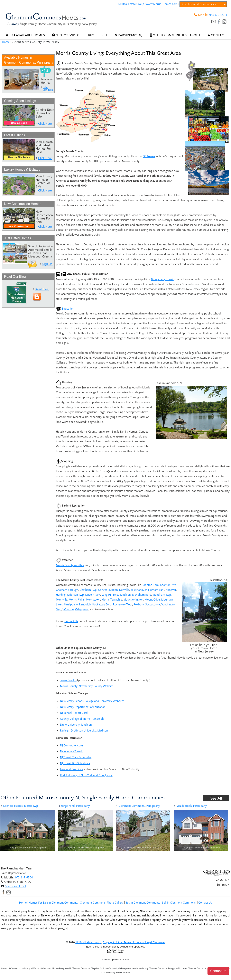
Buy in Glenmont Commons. (143, 903)
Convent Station (108, 590)
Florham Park (156, 590)
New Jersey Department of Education (83, 707)
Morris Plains (77, 600)
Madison (126, 595)
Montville (62, 600)
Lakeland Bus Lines (72, 769)
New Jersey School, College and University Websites (92, 701)
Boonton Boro (150, 585)
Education (68, 309)
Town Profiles (68, 680)
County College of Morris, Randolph (82, 719)
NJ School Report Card (74, 713)
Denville (124, 590)
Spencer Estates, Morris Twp (19, 806)
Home (6, 42)
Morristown (93, 600)
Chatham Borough (67, 590)
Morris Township (112, 600)
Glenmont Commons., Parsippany (138, 806)
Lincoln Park (93, 595)
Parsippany (71, 605)
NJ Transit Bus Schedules (75, 763)
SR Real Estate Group (131, 4)
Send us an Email (15, 886)
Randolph (85, 605)
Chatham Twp (88, 590)
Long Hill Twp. (110, 595)
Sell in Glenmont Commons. (179, 903)
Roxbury (139, 605)
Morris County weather (70, 565)
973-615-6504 (218, 15)
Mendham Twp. (162, 595)
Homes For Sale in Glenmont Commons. (53, 903)
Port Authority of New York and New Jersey (86, 775)
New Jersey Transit (162, 279)
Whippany (81, 610)
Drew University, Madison (76, 725)
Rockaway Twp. (122, 605)
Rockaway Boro (102, 605)
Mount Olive (152, 600)
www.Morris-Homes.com (161, 4)
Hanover (171, 590)
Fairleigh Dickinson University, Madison (84, 731)
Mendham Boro (142, 595)
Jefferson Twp (75, 595)
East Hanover (139, 590)
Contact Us (71, 621)
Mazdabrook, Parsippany (190, 806)
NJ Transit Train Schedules (76, 757)
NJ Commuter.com (71, 746)
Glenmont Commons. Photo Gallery (102, 903)
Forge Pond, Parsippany (74, 806)
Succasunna (153, 605)
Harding (61, 595)
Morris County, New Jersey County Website (87, 686)
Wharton (68, 610)
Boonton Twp (168, 585)
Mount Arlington (133, 600)
